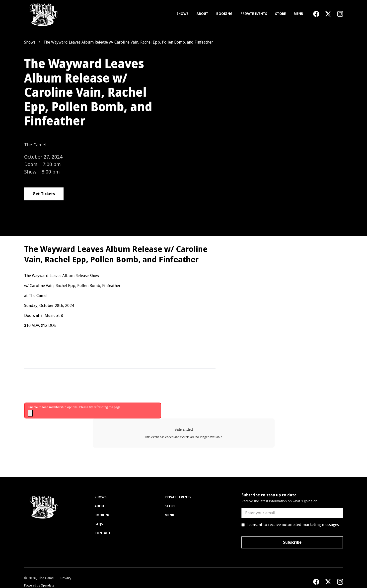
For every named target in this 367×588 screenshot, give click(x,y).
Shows (183, 14)
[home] (43, 14)
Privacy (66, 578)
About (202, 14)
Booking (224, 14)
